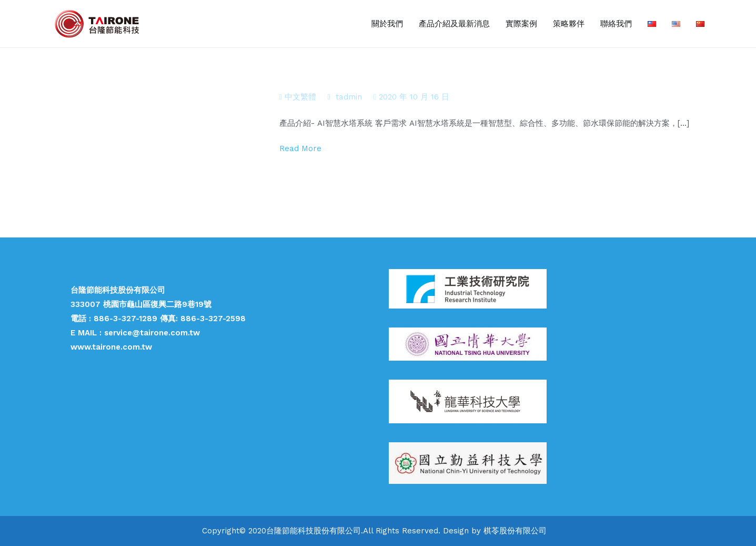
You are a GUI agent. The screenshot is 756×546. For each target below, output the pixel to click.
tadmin (349, 97)
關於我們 (387, 24)
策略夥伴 (569, 24)
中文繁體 (300, 97)
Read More (300, 148)
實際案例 (521, 24)
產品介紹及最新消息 (454, 24)
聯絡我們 (616, 24)
